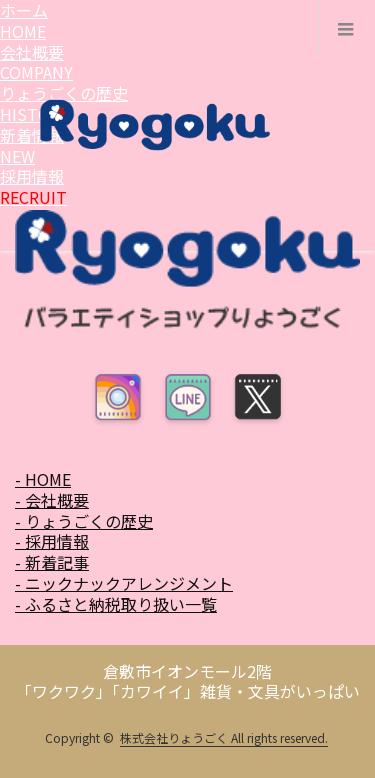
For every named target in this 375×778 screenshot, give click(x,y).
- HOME (43, 479)
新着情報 (32, 145)
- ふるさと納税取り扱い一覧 (116, 604)
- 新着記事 (52, 562)
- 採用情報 (52, 541)
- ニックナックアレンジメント (124, 583)
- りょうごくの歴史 (84, 521)
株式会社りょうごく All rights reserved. (224, 737)
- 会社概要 (52, 500)
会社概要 (36, 62)
